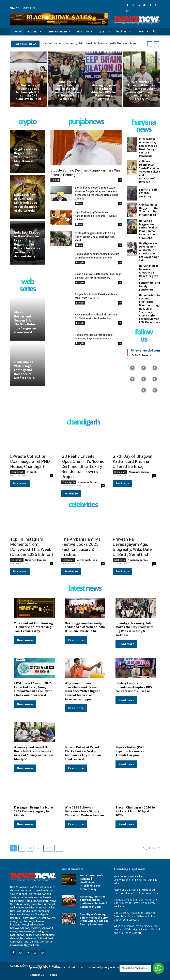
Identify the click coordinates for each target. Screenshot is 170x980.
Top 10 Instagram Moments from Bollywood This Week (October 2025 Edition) (32, 547)
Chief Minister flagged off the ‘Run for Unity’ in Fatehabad (149, 210)
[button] (155, 32)
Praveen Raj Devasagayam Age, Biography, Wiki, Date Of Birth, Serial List (132, 547)
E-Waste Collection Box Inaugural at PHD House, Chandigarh (30, 461)
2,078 (49, 848)
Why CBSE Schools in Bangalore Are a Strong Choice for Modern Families (85, 811)
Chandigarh (17, 472)
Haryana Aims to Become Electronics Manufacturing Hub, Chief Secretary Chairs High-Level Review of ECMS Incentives (149, 309)
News (79, 203)
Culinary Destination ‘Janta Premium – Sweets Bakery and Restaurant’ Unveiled (149, 172)
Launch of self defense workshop (148, 193)
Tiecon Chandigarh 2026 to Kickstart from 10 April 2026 (135, 811)
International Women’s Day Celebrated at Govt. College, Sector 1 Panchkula (148, 147)
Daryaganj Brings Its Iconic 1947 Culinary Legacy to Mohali (34, 811)
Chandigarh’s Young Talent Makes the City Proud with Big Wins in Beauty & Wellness (135, 629)
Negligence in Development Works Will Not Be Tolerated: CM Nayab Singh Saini (149, 252)
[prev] (150, 44)
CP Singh (32, 472)
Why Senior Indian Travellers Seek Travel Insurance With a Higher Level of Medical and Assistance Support (82, 691)
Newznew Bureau (88, 482)
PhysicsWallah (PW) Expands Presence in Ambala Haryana (130, 751)
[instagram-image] (132, 367)
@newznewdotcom (145, 350)
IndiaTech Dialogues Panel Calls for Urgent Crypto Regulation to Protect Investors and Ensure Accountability (27, 244)
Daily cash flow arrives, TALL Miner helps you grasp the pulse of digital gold (26, 203)
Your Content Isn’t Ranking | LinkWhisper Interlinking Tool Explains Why (34, 627)
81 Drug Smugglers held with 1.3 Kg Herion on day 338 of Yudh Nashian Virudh (95, 237)
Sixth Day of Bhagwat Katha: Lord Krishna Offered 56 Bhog (133, 461)
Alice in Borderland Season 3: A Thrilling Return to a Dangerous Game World (26, 322)
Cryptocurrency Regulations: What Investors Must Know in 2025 (26, 157)
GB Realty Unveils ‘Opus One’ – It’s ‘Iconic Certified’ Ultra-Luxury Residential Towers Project (83, 466)
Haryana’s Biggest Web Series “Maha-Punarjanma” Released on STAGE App (148, 229)
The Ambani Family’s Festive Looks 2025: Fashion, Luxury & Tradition (81, 547)
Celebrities (17, 560)
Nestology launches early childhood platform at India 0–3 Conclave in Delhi (85, 627)
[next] (156, 44)
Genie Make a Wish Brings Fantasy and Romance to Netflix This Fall (25, 370)
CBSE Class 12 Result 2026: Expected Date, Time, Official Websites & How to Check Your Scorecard (136, 916)
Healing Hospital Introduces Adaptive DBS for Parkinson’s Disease (134, 687)
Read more (20, 483)
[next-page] (60, 848)
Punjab (55, 180)
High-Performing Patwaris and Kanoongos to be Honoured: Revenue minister (96, 216)
